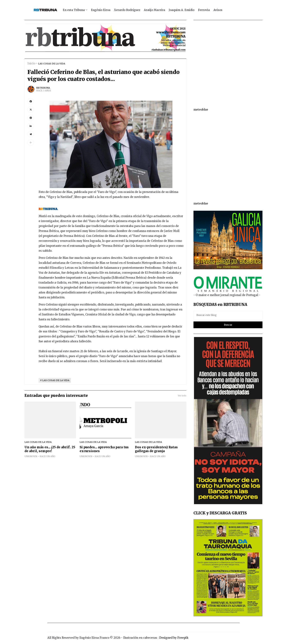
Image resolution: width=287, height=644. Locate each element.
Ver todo (182, 396)
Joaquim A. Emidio (182, 10)
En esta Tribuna (74, 10)
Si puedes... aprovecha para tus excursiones (104, 449)
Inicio (31, 63)
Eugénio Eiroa (101, 10)
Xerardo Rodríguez (127, 10)
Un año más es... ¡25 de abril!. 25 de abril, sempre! (50, 449)
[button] (31, 143)
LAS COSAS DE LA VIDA (52, 64)
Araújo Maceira (154, 10)
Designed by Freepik (174, 638)
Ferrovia (204, 10)
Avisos (218, 10)
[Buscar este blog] (228, 315)
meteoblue (201, 110)
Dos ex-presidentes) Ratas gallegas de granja (156, 449)
